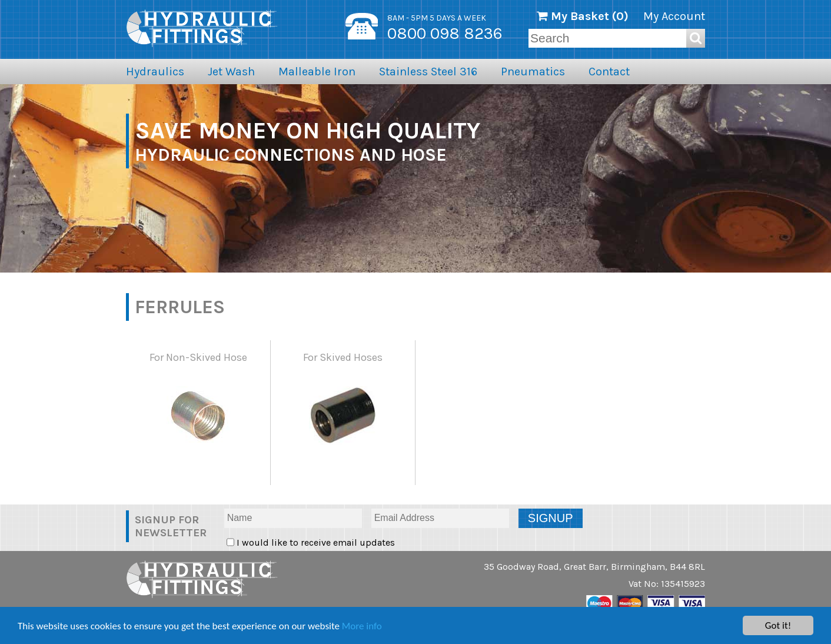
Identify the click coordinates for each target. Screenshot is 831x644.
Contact (609, 72)
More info (362, 626)
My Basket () (583, 16)
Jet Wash (231, 72)
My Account (674, 16)
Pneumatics (533, 72)
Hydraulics (155, 72)
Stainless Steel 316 (428, 72)
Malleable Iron (317, 72)
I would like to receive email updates (315, 542)
